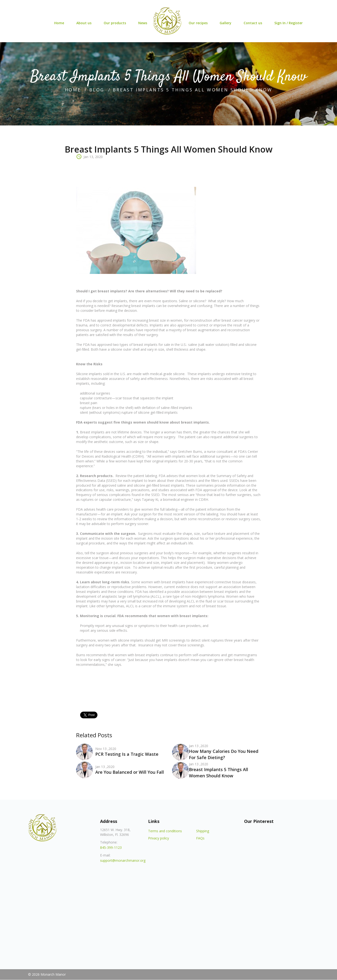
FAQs (200, 838)
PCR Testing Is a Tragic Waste (127, 754)
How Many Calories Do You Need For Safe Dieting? (224, 754)
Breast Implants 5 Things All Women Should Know (219, 773)
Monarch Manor (53, 974)
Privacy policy (159, 838)
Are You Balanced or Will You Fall (130, 772)
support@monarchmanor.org (123, 860)
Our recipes (198, 23)
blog (97, 90)
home (73, 90)
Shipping (203, 831)
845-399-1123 (111, 847)
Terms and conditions (165, 831)
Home (58, 23)
